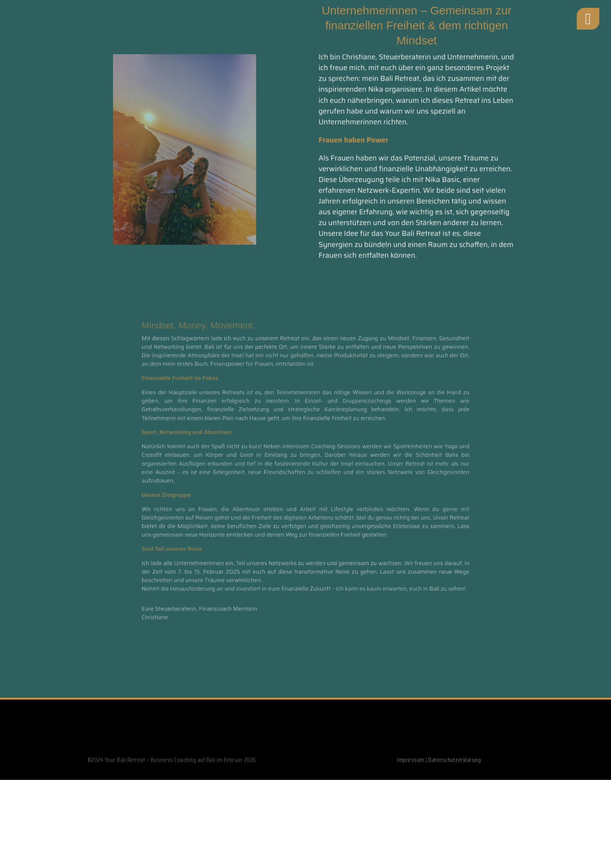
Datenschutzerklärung (455, 780)
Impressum (411, 780)
